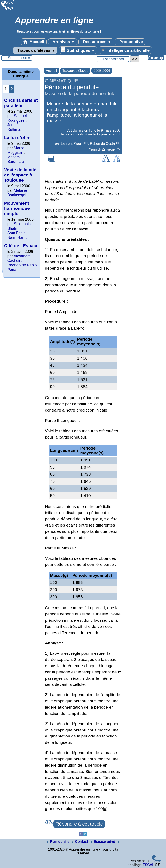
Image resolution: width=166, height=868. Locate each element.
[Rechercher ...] (113, 59)
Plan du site (59, 842)
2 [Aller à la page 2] (12, 89)
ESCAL (148, 865)
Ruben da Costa (102, 144)
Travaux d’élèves (35, 50)
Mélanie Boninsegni (17, 193)
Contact (81, 842)
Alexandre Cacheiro (19, 258)
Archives (63, 42)
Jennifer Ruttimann (16, 127)
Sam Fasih (16, 233)
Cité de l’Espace (21, 246)
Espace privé (103, 842)
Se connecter (19, 58)
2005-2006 (102, 71)
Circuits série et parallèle (21, 103)
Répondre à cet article (79, 824)
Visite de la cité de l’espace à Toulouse (20, 175)
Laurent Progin (72, 144)
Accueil (34, 42)
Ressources (96, 42)
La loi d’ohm (17, 138)
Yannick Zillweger (102, 149)
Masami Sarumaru (16, 159)
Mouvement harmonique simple (17, 208)
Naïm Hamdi (18, 237)
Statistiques (78, 50)
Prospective (130, 42)
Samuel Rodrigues (17, 118)
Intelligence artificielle (125, 50)
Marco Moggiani (16, 150)
